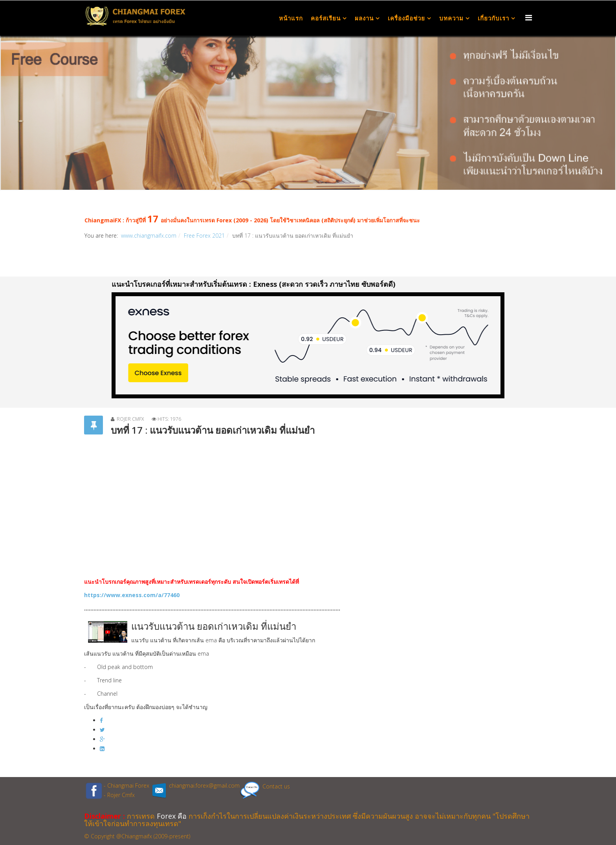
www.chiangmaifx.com (149, 236)
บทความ (451, 18)
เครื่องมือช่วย (406, 18)
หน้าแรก (291, 18)
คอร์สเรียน (326, 18)
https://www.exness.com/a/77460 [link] (132, 595)
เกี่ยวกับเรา (493, 18)
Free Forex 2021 (204, 236)
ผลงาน (364, 18)
